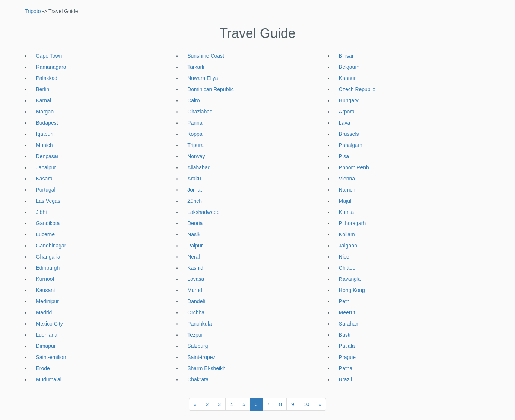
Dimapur (46, 346)
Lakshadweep (203, 212)
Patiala (347, 346)
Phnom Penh (354, 167)
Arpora (347, 112)
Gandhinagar (51, 246)
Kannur (347, 78)
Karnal (44, 100)
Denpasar (47, 156)
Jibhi (42, 212)
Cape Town (49, 56)
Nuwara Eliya (203, 78)
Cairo (193, 100)
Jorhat (195, 190)
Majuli (346, 201)
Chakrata (198, 379)
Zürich (195, 201)
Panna (195, 123)
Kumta (346, 212)
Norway (196, 156)
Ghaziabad (200, 112)
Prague (347, 357)
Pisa (344, 156)
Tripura (195, 145)
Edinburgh (48, 268)
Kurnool (45, 279)
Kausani (46, 290)
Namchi (348, 190)
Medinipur (47, 301)
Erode (43, 368)
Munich (44, 145)
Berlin (43, 89)
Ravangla (350, 279)
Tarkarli (196, 67)
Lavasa (196, 279)
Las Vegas (48, 201)
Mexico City (50, 324)
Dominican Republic (211, 89)
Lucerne (46, 234)
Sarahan (349, 324)
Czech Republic (357, 89)
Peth (344, 301)
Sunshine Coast (206, 56)
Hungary (349, 100)
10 (306, 404)
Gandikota (48, 223)
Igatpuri (45, 134)
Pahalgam (351, 145)
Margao (45, 112)
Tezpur (195, 335)
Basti (345, 335)
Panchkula (199, 324)
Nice (344, 257)
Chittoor (348, 268)
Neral (193, 257)
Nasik (194, 234)
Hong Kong (352, 290)
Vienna (347, 179)
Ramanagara (51, 67)
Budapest (47, 123)
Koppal (195, 134)
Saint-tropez (201, 357)
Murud (195, 290)
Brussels (349, 134)
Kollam (347, 234)
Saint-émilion (51, 357)
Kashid (195, 268)
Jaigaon (348, 246)
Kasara (44, 179)
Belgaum (349, 67)
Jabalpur (46, 167)
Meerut (347, 312)
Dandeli (196, 301)
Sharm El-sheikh (206, 368)
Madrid (44, 312)
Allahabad (199, 167)
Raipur (195, 246)
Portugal (46, 190)
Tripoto (33, 11)
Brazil (345, 379)
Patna (346, 368)
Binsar (346, 56)
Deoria (195, 223)
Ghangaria (48, 257)
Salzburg (198, 346)
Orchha (196, 312)
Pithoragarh (352, 223)
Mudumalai (49, 379)
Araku (194, 179)
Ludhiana (47, 335)
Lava (344, 123)
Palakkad (47, 78)
